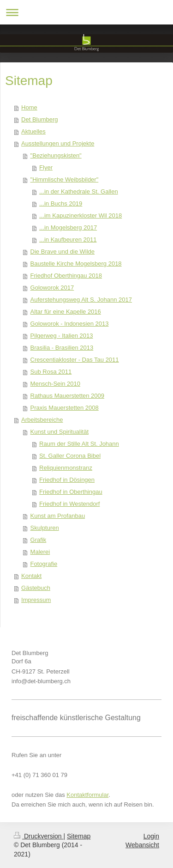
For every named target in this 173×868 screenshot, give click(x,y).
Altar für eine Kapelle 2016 (66, 312)
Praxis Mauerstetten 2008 (65, 408)
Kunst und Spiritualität (60, 432)
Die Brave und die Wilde (63, 252)
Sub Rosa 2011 (51, 372)
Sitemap (79, 836)
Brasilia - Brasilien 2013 (62, 348)
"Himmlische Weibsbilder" (65, 179)
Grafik (39, 540)
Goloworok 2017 (52, 288)
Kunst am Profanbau (58, 516)
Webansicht (142, 845)
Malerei (40, 552)
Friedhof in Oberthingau (71, 492)
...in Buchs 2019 (61, 203)
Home (29, 107)
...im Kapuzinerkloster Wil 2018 (81, 215)
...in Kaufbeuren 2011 (68, 240)
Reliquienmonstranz (66, 468)
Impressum (36, 600)
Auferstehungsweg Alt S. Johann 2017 (81, 300)
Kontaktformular (87, 795)
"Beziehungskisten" (56, 155)
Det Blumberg (39, 119)
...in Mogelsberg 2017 (68, 228)
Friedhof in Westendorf (69, 504)
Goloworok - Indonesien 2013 (70, 324)
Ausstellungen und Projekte (58, 143)
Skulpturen (45, 528)
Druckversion (39, 836)
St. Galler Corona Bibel (70, 456)
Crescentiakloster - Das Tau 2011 (75, 360)
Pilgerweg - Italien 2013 (62, 336)
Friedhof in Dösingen (67, 480)
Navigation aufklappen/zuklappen (86, 12)
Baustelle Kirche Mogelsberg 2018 (76, 264)
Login (151, 836)
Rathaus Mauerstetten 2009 (67, 396)
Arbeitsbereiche (42, 420)
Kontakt (31, 576)
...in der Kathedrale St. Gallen (79, 191)
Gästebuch (36, 588)
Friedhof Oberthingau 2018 (66, 276)
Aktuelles (33, 131)
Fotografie (44, 564)
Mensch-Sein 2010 (55, 384)
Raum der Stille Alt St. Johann (79, 444)
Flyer (46, 167)
